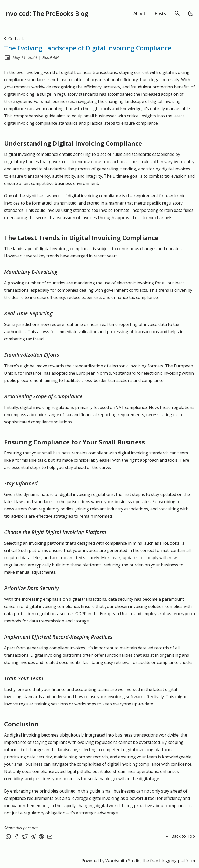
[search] (177, 13)
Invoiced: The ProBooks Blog (46, 13)
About (139, 13)
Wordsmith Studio (123, 861)
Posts (160, 13)
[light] (191, 13)
